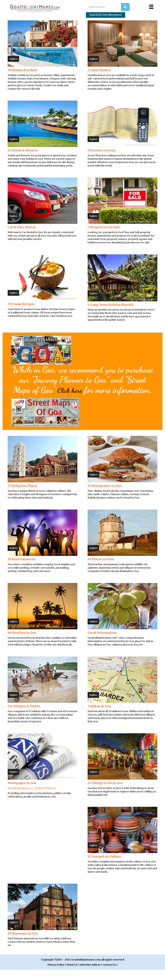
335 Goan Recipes (21, 304)
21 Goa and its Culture (104, 867)
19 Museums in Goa (23, 944)
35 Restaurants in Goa (104, 496)
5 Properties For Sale (104, 227)
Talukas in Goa (99, 716)
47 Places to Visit (101, 569)
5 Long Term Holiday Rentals (111, 305)
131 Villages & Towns (24, 716)
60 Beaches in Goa (22, 643)
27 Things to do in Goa (105, 793)
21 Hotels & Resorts (23, 150)
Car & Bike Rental (22, 227)
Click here (90, 390)
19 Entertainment (22, 569)
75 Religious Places (23, 496)
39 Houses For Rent (22, 70)
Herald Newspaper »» (20, 798)
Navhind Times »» (45, 798)
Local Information (102, 643)
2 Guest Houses (99, 70)
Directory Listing (101, 150)
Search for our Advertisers (106, 15)
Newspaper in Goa (22, 793)
